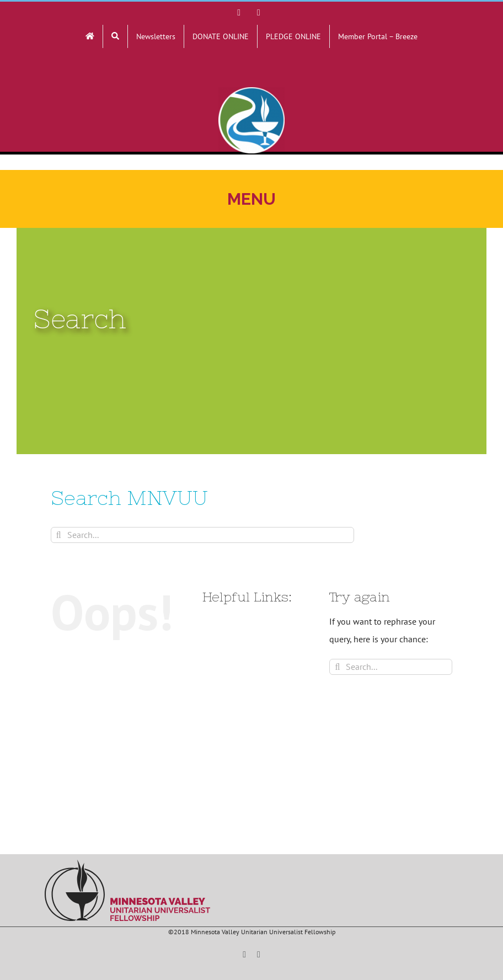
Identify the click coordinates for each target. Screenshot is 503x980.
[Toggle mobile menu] (251, 199)
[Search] (59, 535)
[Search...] (202, 535)
